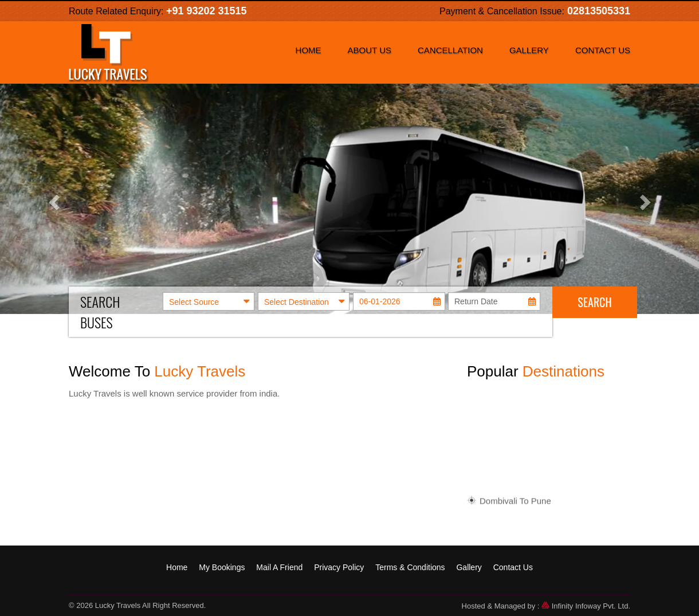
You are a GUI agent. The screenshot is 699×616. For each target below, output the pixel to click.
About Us (370, 50)
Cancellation (450, 50)
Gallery (529, 50)
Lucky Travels (118, 605)
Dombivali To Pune (515, 503)
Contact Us (603, 50)
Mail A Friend (279, 567)
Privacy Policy (339, 567)
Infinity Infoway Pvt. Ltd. (586, 606)
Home (309, 50)
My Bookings (222, 567)
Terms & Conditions (410, 567)
